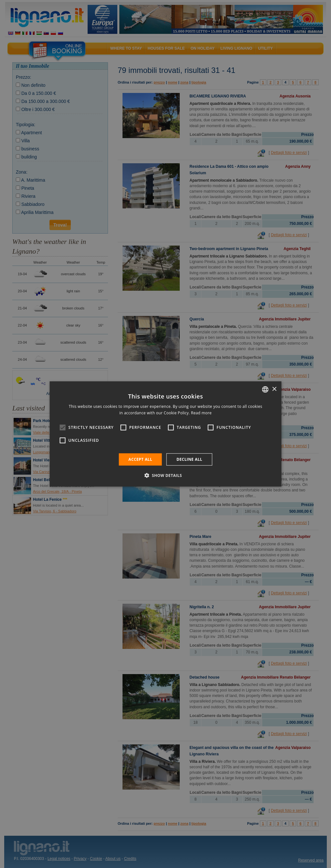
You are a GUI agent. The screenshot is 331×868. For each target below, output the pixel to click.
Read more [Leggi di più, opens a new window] (201, 413)
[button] (165, 475)
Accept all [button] (140, 459)
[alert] (165, 434)
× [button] (274, 389)
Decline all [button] (189, 459)
